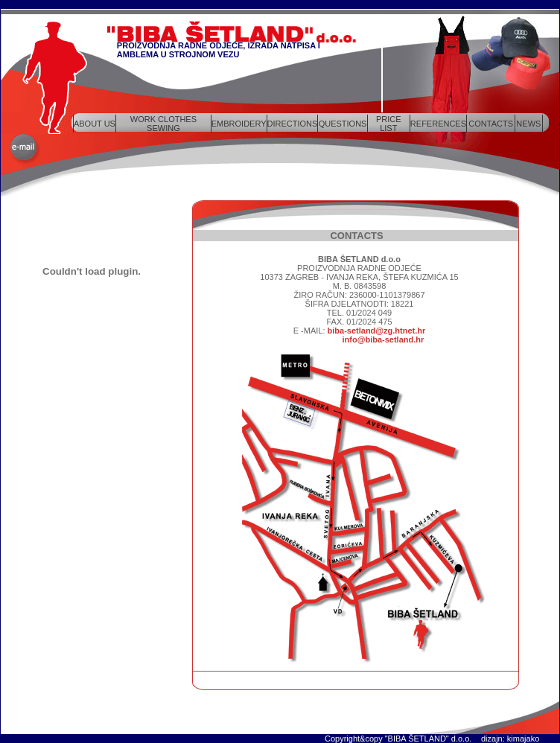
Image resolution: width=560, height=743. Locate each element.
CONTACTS (491, 124)
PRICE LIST (389, 124)
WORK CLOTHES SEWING (163, 124)
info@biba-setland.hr (384, 339)
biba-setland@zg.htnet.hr (377, 331)
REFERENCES (438, 124)
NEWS (528, 124)
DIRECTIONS (293, 124)
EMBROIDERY (239, 124)
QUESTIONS (343, 124)
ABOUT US (95, 124)
